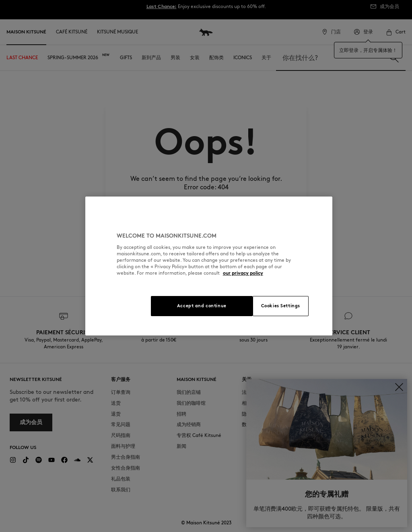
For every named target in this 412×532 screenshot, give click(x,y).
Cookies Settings (281, 306)
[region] (209, 266)
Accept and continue (202, 306)
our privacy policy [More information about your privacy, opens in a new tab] (243, 273)
